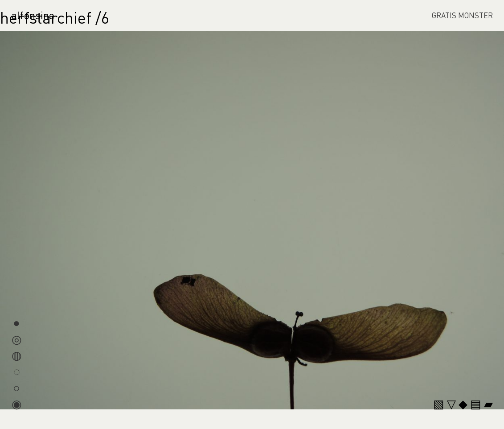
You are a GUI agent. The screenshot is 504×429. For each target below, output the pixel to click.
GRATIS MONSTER (462, 15)
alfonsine (33, 15)
